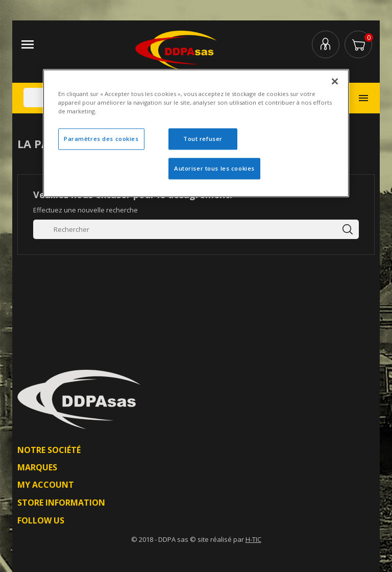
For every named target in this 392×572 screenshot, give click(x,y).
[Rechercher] (196, 229)
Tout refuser (203, 139)
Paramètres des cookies (101, 139)
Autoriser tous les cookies (214, 168)
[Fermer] (335, 81)
